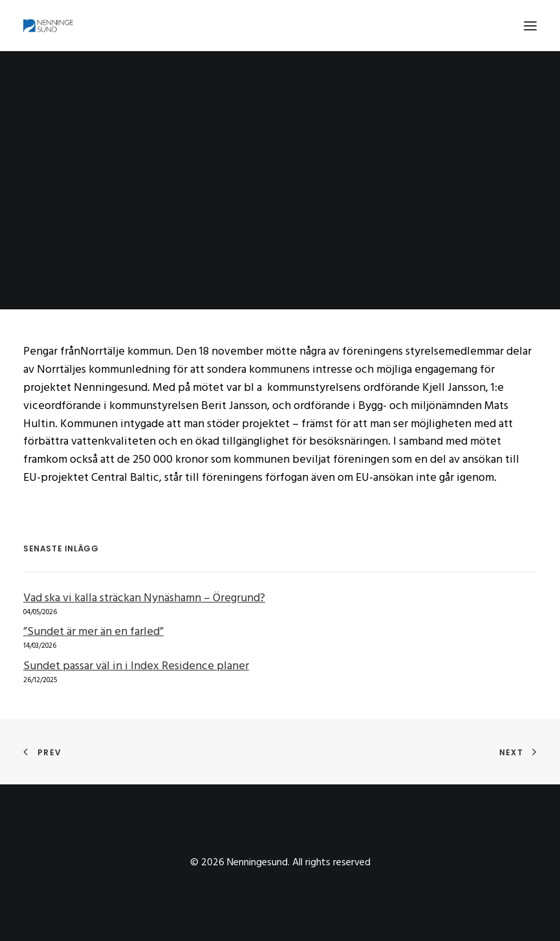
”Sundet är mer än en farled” (93, 632)
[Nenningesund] (50, 26)
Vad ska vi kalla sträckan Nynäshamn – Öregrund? (144, 598)
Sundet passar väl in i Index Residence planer (136, 666)
